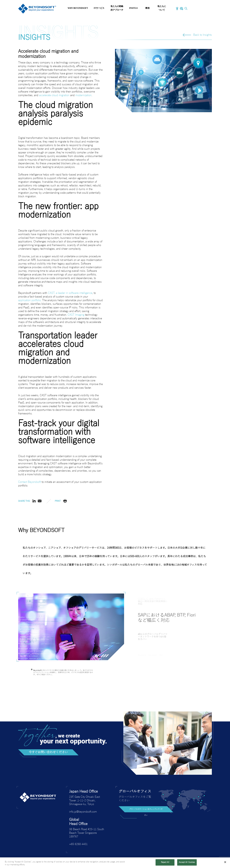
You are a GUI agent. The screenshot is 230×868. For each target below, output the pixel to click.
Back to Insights (203, 35)
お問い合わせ (200, 9)
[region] (115, 863)
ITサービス (99, 8)
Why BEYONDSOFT (78, 8)
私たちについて (162, 8)
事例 (147, 8)
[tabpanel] (71, 627)
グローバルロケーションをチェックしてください (146, 810)
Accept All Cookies (187, 862)
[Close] (225, 862)
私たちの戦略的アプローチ (117, 8)
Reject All (165, 862)
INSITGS (133, 8)
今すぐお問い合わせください (48, 752)
